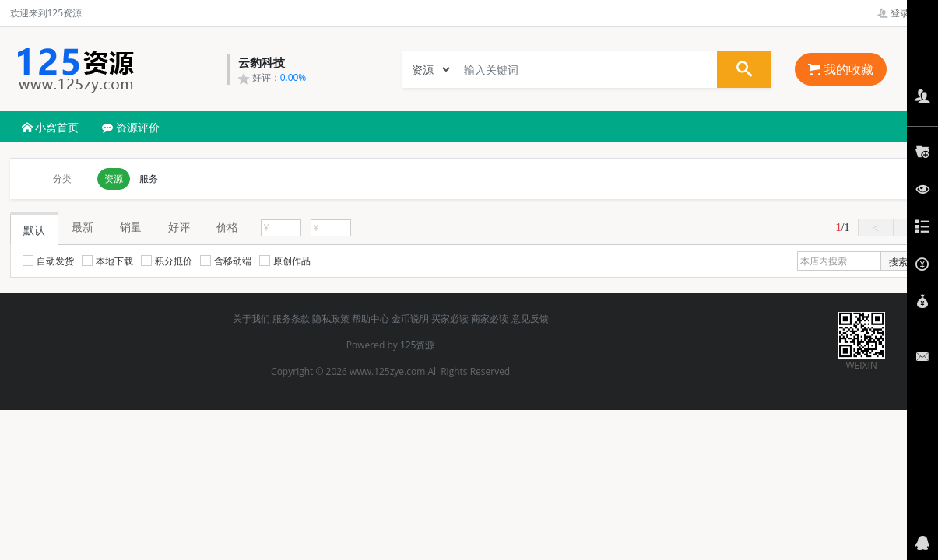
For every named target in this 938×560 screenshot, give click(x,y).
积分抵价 (167, 261)
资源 (114, 178)
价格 (227, 227)
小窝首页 (51, 127)
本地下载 (107, 261)
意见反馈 (530, 318)
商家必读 (490, 318)
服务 (149, 178)
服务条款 (291, 318)
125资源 (418, 345)
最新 (83, 227)
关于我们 (251, 318)
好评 (179, 227)
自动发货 (48, 261)
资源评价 (131, 127)
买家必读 (450, 318)
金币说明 (410, 318)
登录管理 (903, 13)
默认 (34, 230)
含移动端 (226, 261)
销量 (131, 227)
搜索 (898, 262)
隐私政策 (331, 318)
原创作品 (285, 261)
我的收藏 (841, 69)
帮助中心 (371, 318)
